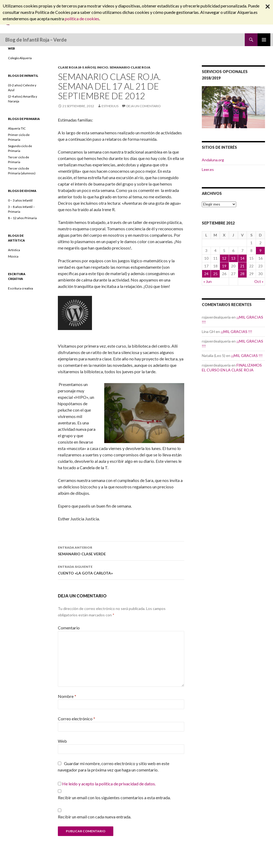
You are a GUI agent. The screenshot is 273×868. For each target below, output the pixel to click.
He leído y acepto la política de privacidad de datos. (109, 784)
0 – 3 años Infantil (20, 200)
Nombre (67, 696)
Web (62, 741)
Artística (14, 250)
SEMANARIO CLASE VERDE (121, 550)
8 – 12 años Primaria (22, 218)
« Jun (208, 281)
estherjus (110, 106)
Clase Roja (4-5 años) (77, 67)
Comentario (69, 628)
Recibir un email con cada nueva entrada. (95, 817)
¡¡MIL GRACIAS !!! (236, 331)
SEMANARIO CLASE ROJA (130, 67)
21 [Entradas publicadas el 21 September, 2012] (242, 266)
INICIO (103, 67)
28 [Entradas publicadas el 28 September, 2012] (242, 274)
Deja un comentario (144, 106)
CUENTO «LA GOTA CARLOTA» (121, 569)
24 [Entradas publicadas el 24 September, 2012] (206, 274)
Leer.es (208, 169)
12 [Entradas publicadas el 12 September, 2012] (224, 258)
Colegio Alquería (20, 58)
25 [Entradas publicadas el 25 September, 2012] (215, 274)
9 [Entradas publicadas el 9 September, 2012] (260, 250)
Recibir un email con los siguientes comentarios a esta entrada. (114, 797)
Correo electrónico (77, 719)
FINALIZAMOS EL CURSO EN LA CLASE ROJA (232, 367)
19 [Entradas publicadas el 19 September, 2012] (224, 266)
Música (13, 256)
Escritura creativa (21, 288)
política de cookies (82, 19)
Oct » (259, 281)
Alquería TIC (17, 128)
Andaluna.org (213, 160)
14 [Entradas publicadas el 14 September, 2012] (242, 258)
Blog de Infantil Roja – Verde (36, 40)
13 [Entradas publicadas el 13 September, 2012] (233, 258)
